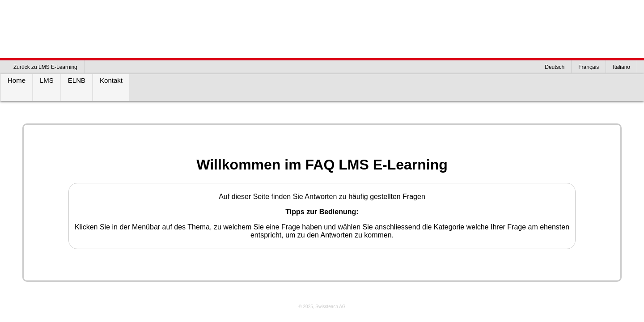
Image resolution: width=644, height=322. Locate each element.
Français (589, 67)
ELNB (77, 80)
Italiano (621, 67)
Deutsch (555, 67)
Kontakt (111, 80)
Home (17, 80)
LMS (47, 80)
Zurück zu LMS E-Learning (45, 67)
